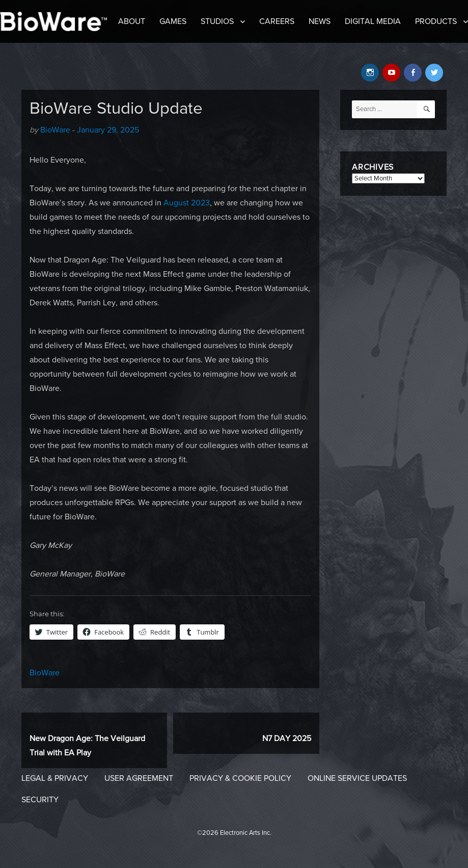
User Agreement (139, 778)
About (132, 21)
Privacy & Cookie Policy (240, 778)
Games (173, 21)
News (320, 21)
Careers (277, 21)
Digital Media (373, 21)
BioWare (55, 130)
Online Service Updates (357, 778)
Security (40, 800)
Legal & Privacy (55, 778)
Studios (217, 21)
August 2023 (187, 203)
